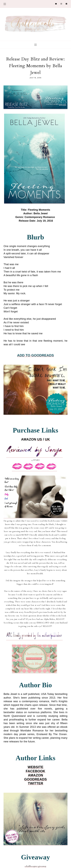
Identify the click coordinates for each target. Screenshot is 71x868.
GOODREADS (35, 779)
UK (47, 439)
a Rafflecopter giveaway (36, 866)
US (40, 439)
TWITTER (35, 783)
